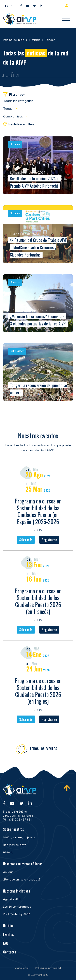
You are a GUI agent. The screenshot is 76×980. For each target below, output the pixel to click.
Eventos (8, 934)
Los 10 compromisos (17, 907)
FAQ (6, 943)
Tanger (9, 108)
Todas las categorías (19, 101)
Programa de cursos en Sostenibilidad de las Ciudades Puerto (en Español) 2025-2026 (38, 512)
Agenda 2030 (12, 899)
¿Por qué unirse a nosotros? (22, 879)
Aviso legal (22, 968)
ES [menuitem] (7, 6)
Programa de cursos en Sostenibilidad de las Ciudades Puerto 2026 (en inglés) (38, 691)
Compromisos (13, 116)
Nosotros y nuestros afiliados (23, 864)
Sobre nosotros (13, 829)
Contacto (10, 952)
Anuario (8, 872)
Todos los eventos (43, 749)
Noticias (9, 926)
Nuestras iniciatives (17, 891)
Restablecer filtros (19, 124)
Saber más (26, 540)
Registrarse (49, 540)
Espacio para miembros (67, 6)
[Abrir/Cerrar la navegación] (66, 19)
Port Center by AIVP (16, 914)
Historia (8, 852)
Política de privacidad (48, 968)
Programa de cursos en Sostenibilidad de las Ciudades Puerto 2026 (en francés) (38, 602)
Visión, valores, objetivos (19, 837)
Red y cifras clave (15, 845)
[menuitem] (7, 6)
